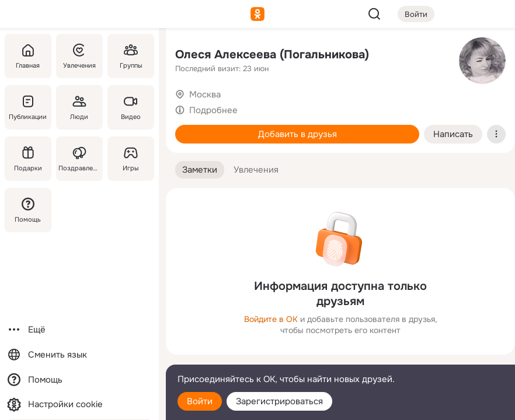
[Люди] (79, 107)
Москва (205, 94)
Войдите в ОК (271, 319)
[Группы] (131, 56)
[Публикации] (28, 107)
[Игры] (131, 159)
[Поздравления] (79, 159)
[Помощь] (28, 210)
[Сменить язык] (79, 355)
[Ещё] (79, 330)
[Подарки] (28, 159)
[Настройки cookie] (79, 405)
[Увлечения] (79, 56)
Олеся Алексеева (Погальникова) (272, 55)
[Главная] (28, 56)
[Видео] (131, 107)
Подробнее (213, 110)
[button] (200, 170)
